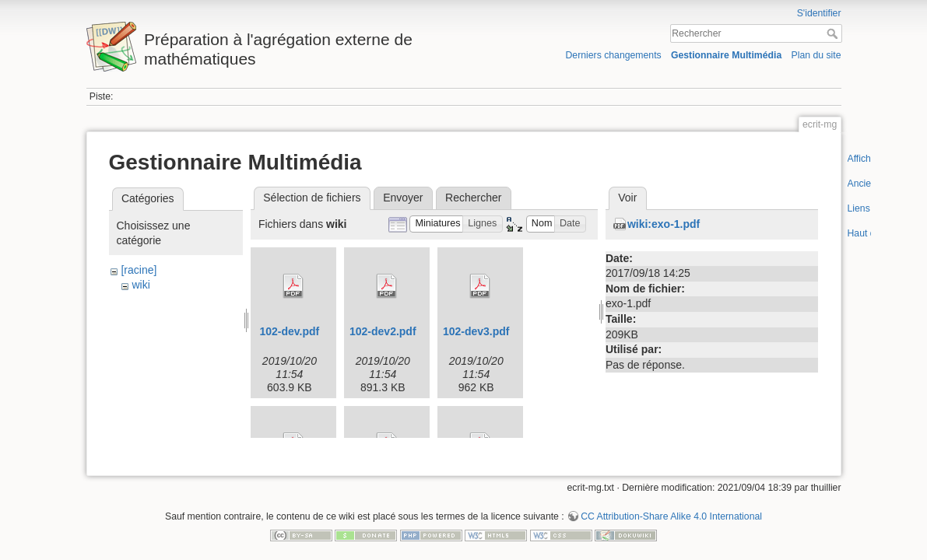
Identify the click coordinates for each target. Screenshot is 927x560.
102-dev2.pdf (383, 331)
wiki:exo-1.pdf (664, 224)
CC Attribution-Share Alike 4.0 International (671, 509)
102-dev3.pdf (476, 331)
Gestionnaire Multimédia (726, 55)
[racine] (139, 270)
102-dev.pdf (290, 331)
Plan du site (816, 55)
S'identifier (819, 13)
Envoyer (403, 198)
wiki (140, 285)
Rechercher (834, 33)
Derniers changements (613, 55)
